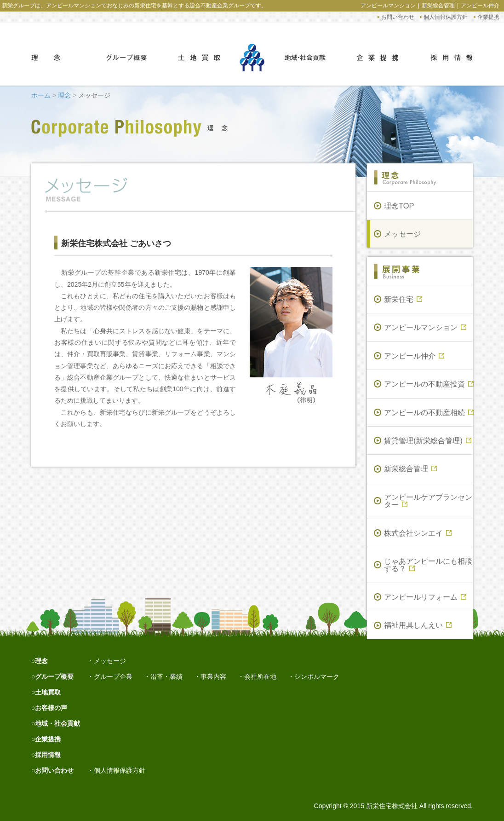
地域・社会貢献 (57, 723)
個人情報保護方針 (446, 17)
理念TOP (399, 206)
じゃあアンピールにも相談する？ (428, 565)
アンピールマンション (388, 6)
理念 (64, 95)
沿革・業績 (166, 676)
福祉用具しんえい (418, 625)
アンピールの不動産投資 (428, 384)
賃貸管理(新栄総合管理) (428, 440)
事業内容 (213, 676)
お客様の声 (51, 708)
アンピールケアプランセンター (428, 501)
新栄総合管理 (438, 6)
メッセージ (402, 234)
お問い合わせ (398, 17)
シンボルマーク (317, 676)
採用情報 (48, 755)
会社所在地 (260, 676)
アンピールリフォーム (425, 597)
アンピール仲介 (480, 6)
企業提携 (488, 17)
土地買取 (48, 692)
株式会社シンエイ (418, 533)
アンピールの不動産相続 (428, 412)
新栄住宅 (403, 299)
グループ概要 (54, 676)
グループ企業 (113, 676)
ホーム (41, 95)
